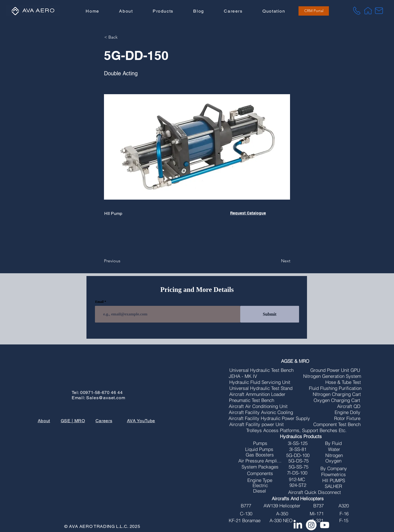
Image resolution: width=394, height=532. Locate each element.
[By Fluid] (333, 443)
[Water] (334, 449)
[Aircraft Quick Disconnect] (315, 492)
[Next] (277, 261)
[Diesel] (260, 491)
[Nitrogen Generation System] (332, 376)
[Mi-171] (317, 514)
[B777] (246, 506)
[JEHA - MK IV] (243, 376)
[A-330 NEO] (281, 521)
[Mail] (379, 11)
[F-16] (344, 514)
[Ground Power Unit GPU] (335, 370)
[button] (163, 11)
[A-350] (282, 514)
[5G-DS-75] (299, 461)
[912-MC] (297, 479)
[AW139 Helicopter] (282, 506)
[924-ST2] (298, 485)
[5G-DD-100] (298, 455)
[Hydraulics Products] (301, 436)
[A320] (344, 506)
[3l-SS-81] (298, 449)
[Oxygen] (334, 461)
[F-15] (344, 521)
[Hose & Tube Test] (343, 382)
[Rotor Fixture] (347, 418)
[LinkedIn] (298, 525)
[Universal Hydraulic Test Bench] (262, 370)
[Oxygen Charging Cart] (337, 400)
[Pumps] (260, 443)
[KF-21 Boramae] (245, 521)
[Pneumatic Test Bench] (252, 400)
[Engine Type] (260, 480)
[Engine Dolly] (347, 412)
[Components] (260, 473)
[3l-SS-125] (298, 443)
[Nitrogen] (334, 455)
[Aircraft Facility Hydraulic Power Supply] (269, 418)
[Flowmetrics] (334, 475)
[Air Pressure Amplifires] (260, 461)
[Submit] (270, 314)
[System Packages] (260, 467)
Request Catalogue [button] (248, 213)
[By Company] (334, 468)
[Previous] (122, 261)
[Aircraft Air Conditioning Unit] (258, 406)
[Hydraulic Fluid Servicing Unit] (260, 382)
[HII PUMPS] (334, 481)
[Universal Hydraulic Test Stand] (261, 388)
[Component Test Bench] (337, 424)
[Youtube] (325, 525)
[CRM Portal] (314, 11)
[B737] (318, 506)
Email (99, 302)
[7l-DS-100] (297, 473)
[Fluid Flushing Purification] (335, 388)
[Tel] (357, 11)
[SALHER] (333, 486)
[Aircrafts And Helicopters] (298, 499)
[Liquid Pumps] (259, 449)
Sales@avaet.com (106, 398)
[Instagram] (311, 525)
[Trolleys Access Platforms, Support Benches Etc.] (296, 430)
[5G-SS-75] (299, 467)
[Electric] (260, 485)
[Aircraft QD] (349, 406)
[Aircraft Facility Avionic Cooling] (261, 412)
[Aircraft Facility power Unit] (257, 424)
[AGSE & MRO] (295, 361)
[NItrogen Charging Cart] (337, 394)
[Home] (368, 11)
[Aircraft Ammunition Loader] (257, 394)
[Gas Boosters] (260, 455)
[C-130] (246, 514)
